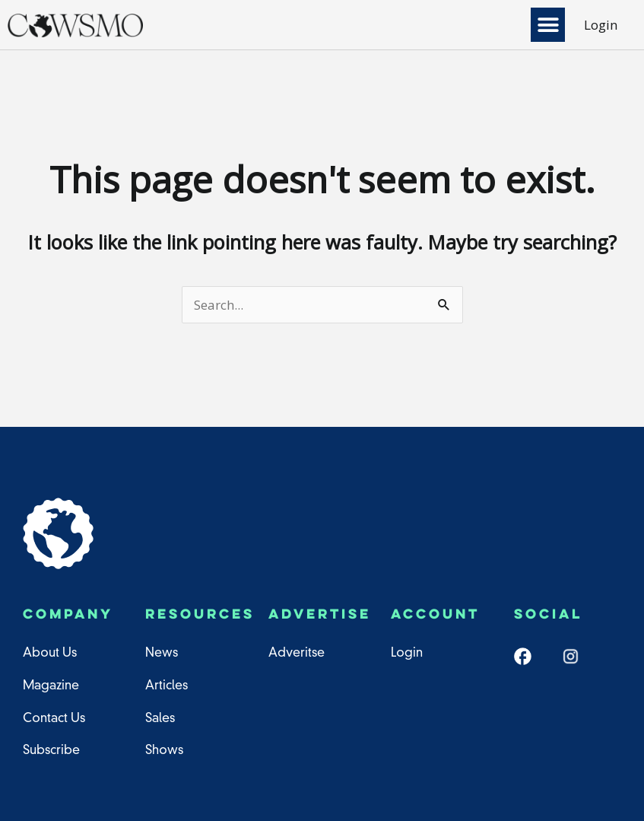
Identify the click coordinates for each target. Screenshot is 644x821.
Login (601, 25)
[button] (548, 25)
